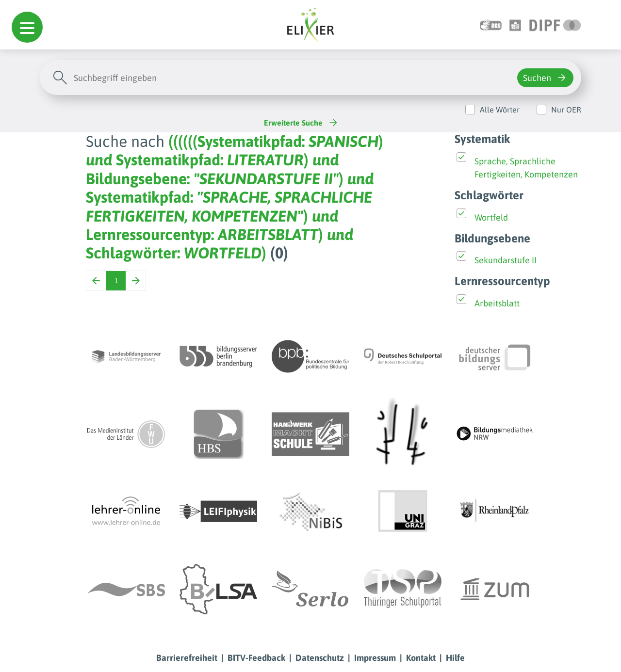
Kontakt (421, 658)
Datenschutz (320, 658)
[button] (27, 27)
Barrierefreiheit (187, 658)
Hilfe (455, 658)
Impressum (375, 658)
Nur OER (566, 110)
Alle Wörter (500, 110)
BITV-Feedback (256, 658)
